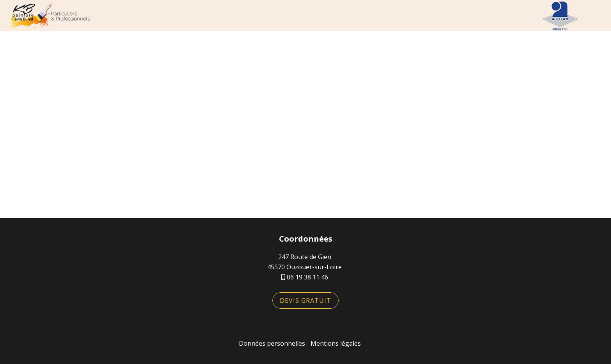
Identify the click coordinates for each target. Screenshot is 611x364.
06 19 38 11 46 (307, 277)
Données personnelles (272, 343)
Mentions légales (336, 343)
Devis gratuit (305, 300)
